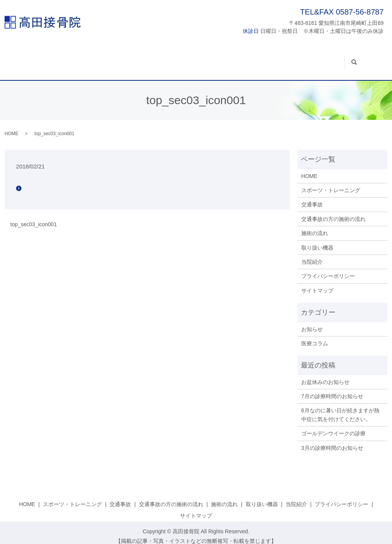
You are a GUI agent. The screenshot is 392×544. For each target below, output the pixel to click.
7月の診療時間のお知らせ (332, 389)
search (371, 54)
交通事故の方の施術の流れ (194, 59)
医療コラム (315, 336)
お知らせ (312, 322)
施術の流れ (254, 59)
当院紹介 (338, 59)
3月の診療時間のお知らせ (332, 440)
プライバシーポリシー (328, 269)
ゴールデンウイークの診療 (333, 426)
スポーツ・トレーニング (83, 59)
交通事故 (138, 59)
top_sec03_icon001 (33, 217)
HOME (32, 59)
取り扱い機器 (297, 59)
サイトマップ (317, 283)
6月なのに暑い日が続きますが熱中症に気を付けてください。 (340, 407)
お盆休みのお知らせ (325, 374)
